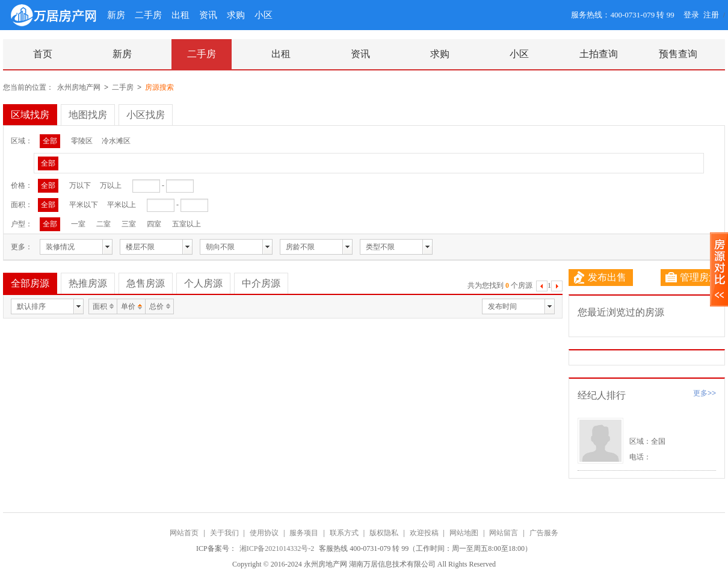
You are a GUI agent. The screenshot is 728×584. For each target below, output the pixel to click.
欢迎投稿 (424, 533)
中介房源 (261, 283)
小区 (264, 15)
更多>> (705, 393)
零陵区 (82, 141)
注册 (711, 15)
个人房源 (203, 283)
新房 (116, 15)
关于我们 (224, 533)
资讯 (208, 15)
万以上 (111, 185)
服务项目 (304, 533)
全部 (50, 141)
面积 (100, 306)
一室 (78, 224)
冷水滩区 (116, 141)
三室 (129, 224)
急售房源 (146, 283)
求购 (236, 15)
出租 (180, 15)
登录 (691, 15)
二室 (103, 224)
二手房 (148, 15)
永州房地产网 (79, 87)
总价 (156, 306)
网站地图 (464, 533)
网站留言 (504, 533)
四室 (154, 224)
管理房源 (692, 278)
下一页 (557, 287)
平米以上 (122, 205)
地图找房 (88, 115)
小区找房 (146, 115)
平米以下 (84, 205)
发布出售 (600, 278)
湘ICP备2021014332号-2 (278, 548)
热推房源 (88, 283)
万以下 (80, 185)
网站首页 (184, 533)
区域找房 (30, 115)
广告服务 (544, 533)
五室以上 (187, 224)
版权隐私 (384, 533)
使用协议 (264, 533)
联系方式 (344, 533)
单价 (128, 306)
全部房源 (30, 283)
